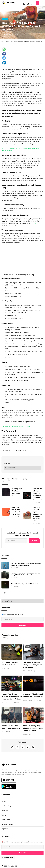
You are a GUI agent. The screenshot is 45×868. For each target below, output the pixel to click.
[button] (29, 4)
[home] (8, 3)
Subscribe (38, 3)
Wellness (5, 19)
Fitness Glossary (8, 858)
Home (3, 41)
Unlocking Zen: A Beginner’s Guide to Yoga (16, 424)
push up (34, 223)
